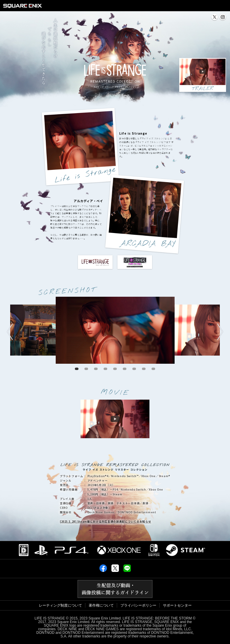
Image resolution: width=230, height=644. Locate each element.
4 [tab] (105, 369)
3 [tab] (96, 369)
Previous (10, 332)
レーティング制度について (60, 605)
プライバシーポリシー (138, 605)
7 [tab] (134, 369)
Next (220, 332)
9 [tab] (153, 369)
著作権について (101, 605)
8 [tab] (144, 369)
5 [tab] (115, 369)
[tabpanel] (115, 330)
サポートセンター (177, 605)
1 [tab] (77, 369)
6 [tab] (125, 369)
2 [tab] (86, 369)
